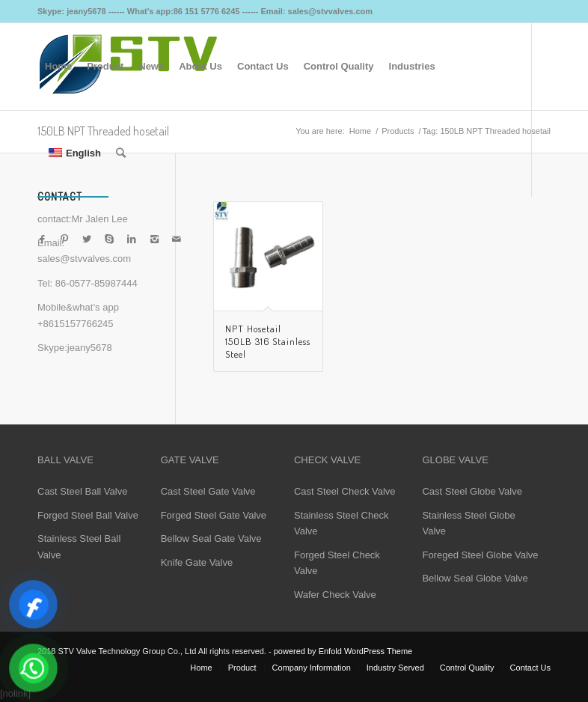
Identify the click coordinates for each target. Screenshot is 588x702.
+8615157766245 (76, 324)
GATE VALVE (190, 460)
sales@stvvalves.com (84, 259)
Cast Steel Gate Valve (208, 491)
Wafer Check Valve (335, 595)
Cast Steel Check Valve (345, 491)
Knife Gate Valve (197, 562)
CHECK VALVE (327, 460)
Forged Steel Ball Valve (88, 515)
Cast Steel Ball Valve (82, 491)
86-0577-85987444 (97, 283)
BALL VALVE (65, 460)
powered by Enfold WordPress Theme (343, 651)
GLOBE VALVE (455, 460)
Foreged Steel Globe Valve (480, 555)
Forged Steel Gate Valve (214, 515)
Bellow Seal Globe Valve (475, 578)
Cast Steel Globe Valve (472, 491)
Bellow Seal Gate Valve (211, 538)
